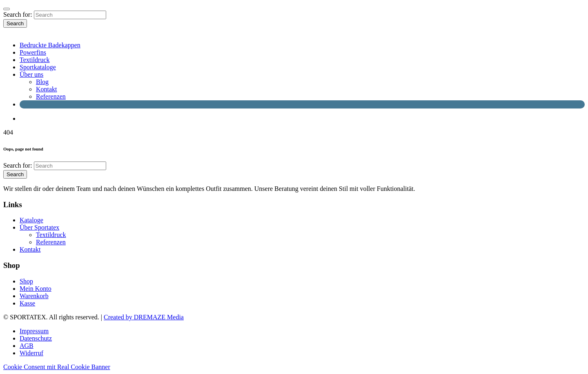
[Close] (7, 9)
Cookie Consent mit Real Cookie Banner (57, 367)
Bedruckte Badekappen (50, 45)
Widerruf (31, 353)
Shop (26, 281)
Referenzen (51, 96)
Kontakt (47, 89)
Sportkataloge (38, 67)
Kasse (27, 303)
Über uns (31, 74)
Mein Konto (36, 289)
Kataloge (31, 220)
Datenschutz (36, 338)
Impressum (34, 331)
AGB (27, 346)
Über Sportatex (39, 227)
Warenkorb (34, 296)
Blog (42, 82)
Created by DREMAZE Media (144, 317)
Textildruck (35, 60)
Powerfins (33, 52)
